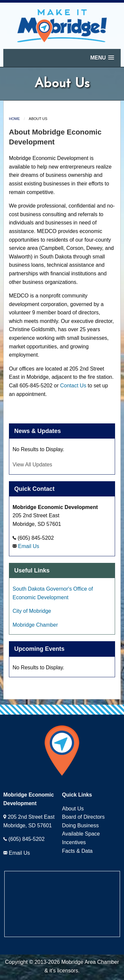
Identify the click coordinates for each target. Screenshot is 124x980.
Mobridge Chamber (35, 625)
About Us (73, 809)
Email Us (28, 546)
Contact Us (73, 386)
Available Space (81, 834)
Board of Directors (83, 817)
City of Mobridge (32, 611)
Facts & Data (77, 851)
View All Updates (32, 465)
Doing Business (81, 825)
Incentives (74, 842)
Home (14, 119)
